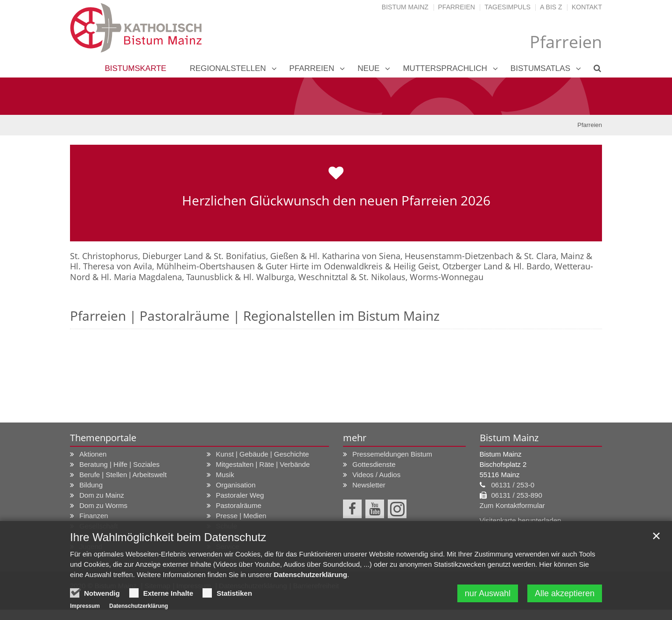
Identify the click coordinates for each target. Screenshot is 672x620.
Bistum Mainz (405, 7)
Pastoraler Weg (240, 495)
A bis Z (551, 7)
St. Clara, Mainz (554, 256)
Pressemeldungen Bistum (392, 454)
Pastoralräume (239, 505)
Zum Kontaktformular (512, 505)
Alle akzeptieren (565, 593)
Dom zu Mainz (102, 495)
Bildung (91, 485)
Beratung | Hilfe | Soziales (119, 464)
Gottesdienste (374, 464)
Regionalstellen (227, 68)
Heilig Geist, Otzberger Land (448, 266)
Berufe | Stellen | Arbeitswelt (123, 475)
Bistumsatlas (540, 68)
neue (368, 68)
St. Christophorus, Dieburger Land (136, 256)
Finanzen (94, 516)
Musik (225, 475)
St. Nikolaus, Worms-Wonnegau (421, 277)
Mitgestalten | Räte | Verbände (263, 464)
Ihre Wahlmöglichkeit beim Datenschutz (168, 537)
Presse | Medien (241, 516)
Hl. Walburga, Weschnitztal (296, 277)
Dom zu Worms (103, 505)
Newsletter (369, 485)
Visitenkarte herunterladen (521, 520)
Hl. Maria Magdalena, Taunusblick (167, 277)
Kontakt (587, 7)
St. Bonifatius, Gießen (256, 256)
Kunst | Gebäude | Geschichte (263, 454)
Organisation (236, 485)
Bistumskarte (135, 68)
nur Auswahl (488, 593)
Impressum (85, 606)
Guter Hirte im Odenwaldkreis (324, 266)
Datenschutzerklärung (310, 574)
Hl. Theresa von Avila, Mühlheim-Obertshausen (162, 266)
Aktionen (93, 454)
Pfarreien (457, 7)
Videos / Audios (376, 475)
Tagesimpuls (507, 7)
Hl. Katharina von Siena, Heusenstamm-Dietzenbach (411, 256)
